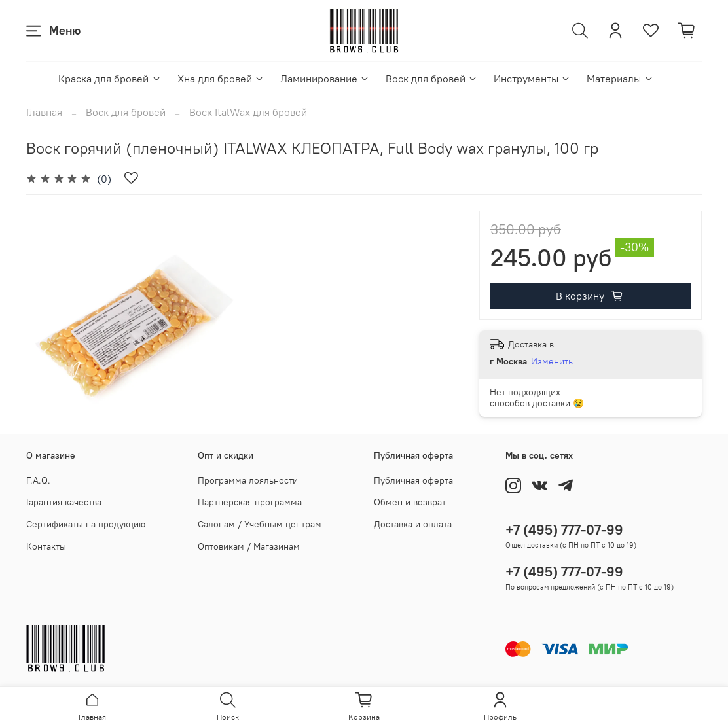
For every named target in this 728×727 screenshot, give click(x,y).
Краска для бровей (110, 79)
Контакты (46, 546)
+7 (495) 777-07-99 (564, 530)
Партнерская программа (250, 502)
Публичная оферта (413, 480)
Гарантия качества (64, 502)
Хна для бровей (221, 79)
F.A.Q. (38, 480)
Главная (44, 112)
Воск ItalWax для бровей (248, 112)
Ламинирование (325, 79)
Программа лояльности (248, 480)
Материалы (620, 79)
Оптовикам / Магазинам (249, 546)
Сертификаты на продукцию (86, 524)
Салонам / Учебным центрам (260, 524)
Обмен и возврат (410, 502)
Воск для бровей (432, 79)
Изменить (552, 361)
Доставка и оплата (413, 524)
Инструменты (532, 79)
